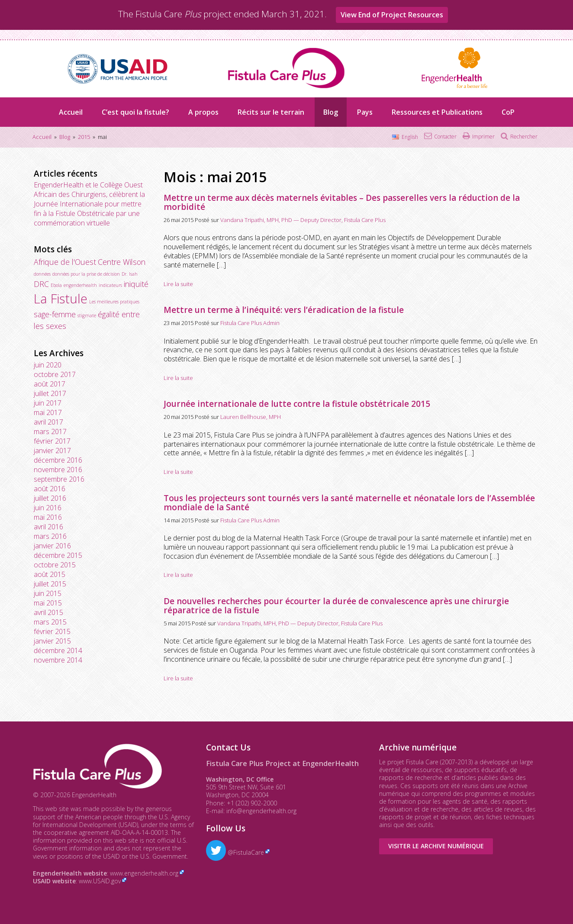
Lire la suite (178, 284)
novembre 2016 (58, 470)
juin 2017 (48, 403)
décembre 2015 (58, 555)
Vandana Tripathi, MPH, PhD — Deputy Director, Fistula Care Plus (303, 220)
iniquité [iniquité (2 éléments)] (136, 284)
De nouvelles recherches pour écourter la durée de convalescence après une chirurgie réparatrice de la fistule (336, 606)
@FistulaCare (235, 852)
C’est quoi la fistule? (135, 112)
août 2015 (50, 574)
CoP (508, 112)
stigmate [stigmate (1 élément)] (87, 316)
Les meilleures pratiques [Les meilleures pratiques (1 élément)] (114, 302)
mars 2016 (50, 536)
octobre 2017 (55, 374)
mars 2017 (50, 431)
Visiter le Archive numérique (436, 846)
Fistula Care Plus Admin (250, 323)
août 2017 (50, 384)
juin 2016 (48, 508)
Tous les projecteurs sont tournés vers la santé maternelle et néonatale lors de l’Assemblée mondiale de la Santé (349, 503)
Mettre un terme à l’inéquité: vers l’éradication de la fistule (284, 310)
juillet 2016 (50, 498)
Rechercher (524, 137)
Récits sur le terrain (271, 112)
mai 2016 (48, 517)
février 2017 (52, 441)
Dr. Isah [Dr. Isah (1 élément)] (130, 274)
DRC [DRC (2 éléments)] (41, 284)
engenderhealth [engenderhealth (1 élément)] (80, 285)
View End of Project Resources (392, 15)
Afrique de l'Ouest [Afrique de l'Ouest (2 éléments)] (65, 262)
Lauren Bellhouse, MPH (251, 417)
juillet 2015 (50, 584)
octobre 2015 (55, 565)
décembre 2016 (58, 460)
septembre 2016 (59, 479)
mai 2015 (48, 603)
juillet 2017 (50, 393)
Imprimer (483, 137)
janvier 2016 (52, 546)
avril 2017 (48, 422)
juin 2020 (48, 365)
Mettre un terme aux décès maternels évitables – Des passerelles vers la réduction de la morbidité (342, 202)
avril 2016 (48, 527)
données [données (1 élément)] (42, 274)
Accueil (71, 112)
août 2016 (50, 489)
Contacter (445, 137)
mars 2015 (50, 622)
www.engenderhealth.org (144, 873)
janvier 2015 (52, 641)
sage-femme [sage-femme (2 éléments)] (55, 314)
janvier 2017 (52, 451)
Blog (331, 112)
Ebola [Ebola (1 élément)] (56, 285)
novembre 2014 (58, 660)
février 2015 (52, 631)
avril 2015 (48, 612)
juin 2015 (48, 593)
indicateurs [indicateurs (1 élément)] (110, 285)
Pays (365, 112)
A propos (203, 112)
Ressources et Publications (437, 112)
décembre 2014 (58, 650)
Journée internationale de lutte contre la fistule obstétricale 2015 (297, 404)
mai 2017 (48, 412)
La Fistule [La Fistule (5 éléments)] (61, 299)
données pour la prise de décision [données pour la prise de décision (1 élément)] (86, 274)
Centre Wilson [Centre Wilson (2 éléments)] (122, 262)
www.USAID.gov (100, 881)
